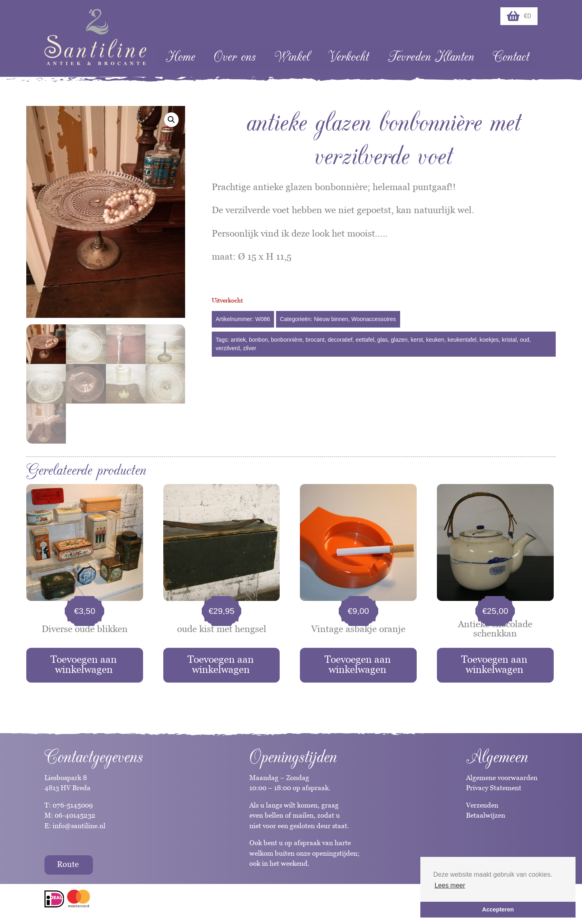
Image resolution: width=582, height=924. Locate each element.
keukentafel (462, 340)
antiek (238, 340)
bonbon (258, 340)
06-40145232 (75, 815)
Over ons (235, 57)
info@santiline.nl (79, 826)
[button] (171, 120)
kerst (417, 340)
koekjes (489, 340)
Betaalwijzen (486, 815)
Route (68, 864)
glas (383, 340)
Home (180, 57)
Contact (511, 57)
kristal (509, 340)
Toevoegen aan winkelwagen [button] (84, 664)
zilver (250, 348)
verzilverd (228, 348)
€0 (519, 16)
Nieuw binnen (331, 319)
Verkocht (348, 57)
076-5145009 (72, 805)
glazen (399, 340)
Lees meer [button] (450, 885)
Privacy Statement (494, 788)
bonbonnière (287, 340)
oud (524, 340)
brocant (315, 340)
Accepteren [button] (498, 909)
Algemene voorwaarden (502, 778)
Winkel (292, 57)
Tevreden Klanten (431, 57)
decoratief (340, 340)
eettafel (365, 340)
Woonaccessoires (373, 319)
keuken (435, 340)
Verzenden (482, 805)
